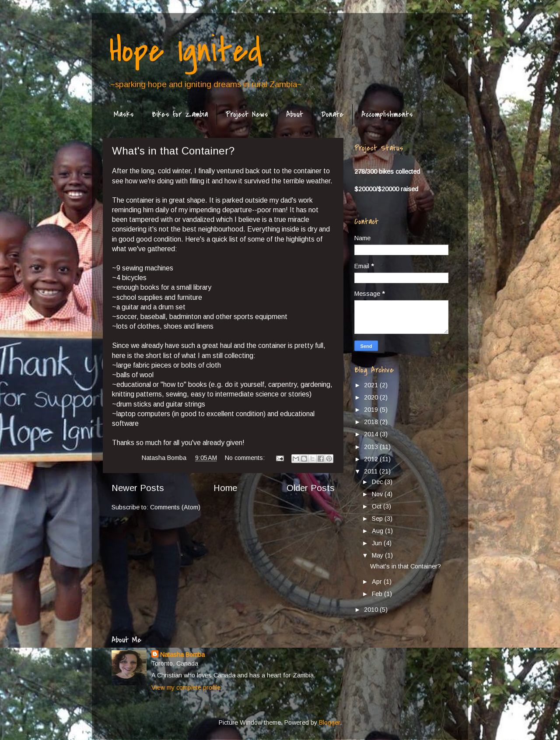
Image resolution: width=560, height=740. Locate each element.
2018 (372, 422)
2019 (372, 410)
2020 (372, 397)
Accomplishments (387, 114)
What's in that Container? (173, 151)
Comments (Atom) (175, 507)
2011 (372, 471)
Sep (378, 519)
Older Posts (311, 488)
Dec (378, 482)
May (378, 555)
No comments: (246, 458)
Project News (247, 114)
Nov (378, 494)
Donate (332, 114)
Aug (378, 531)
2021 (372, 385)
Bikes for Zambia (180, 114)
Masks (124, 114)
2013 (372, 447)
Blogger (329, 722)
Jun (378, 543)
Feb (378, 594)
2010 (372, 610)
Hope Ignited (186, 51)
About (295, 114)
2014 (372, 434)
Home (225, 488)
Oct (378, 506)
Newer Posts (138, 488)
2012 (372, 459)
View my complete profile (186, 687)
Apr (378, 582)
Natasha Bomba (182, 655)
